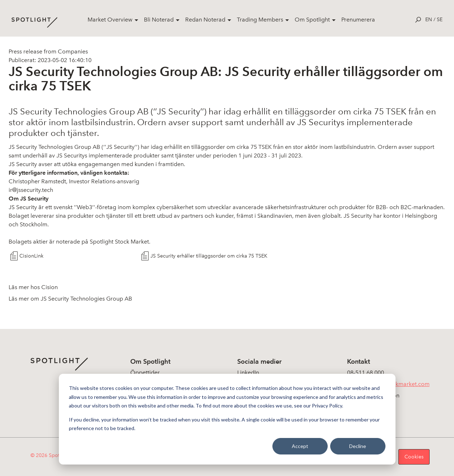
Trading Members (260, 20)
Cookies (414, 457)
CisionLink (31, 256)
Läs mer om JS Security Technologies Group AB (70, 299)
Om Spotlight (312, 20)
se (440, 20)
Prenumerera (358, 20)
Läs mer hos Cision (33, 287)
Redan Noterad (205, 20)
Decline (358, 446)
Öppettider (145, 373)
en (429, 20)
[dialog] (227, 419)
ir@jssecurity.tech (31, 190)
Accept (300, 446)
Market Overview (110, 20)
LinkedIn (248, 373)
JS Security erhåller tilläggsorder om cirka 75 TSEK (209, 256)
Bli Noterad (159, 20)
